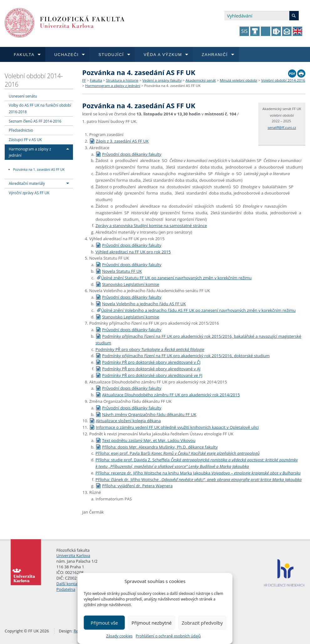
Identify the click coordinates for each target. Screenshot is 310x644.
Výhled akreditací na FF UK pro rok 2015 (133, 252)
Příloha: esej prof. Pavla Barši (178, 453)
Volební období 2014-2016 (34, 80)
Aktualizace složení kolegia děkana (125, 421)
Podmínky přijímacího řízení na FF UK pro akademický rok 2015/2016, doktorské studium (183, 356)
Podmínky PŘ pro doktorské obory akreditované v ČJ (148, 362)
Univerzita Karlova (73, 555)
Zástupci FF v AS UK (25, 139)
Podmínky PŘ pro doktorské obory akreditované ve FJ (149, 375)
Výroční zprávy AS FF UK (29, 193)
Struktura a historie (122, 80)
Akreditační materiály (27, 183)
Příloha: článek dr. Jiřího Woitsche (199, 479)
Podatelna (66, 589)
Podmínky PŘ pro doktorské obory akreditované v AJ (148, 369)
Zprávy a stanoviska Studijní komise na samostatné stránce (151, 226)
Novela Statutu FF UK (119, 271)
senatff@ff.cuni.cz (282, 127)
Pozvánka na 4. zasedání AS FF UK (172, 86)
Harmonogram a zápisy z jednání (113, 86)
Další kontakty (70, 584)
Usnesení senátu (23, 96)
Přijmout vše (104, 623)
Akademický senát (201, 80)
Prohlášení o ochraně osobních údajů (168, 636)
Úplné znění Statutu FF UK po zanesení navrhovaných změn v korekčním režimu (176, 278)
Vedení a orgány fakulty (162, 80)
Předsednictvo (21, 130)
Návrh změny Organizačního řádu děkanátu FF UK (146, 414)
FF (84, 80)
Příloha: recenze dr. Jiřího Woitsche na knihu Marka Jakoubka (198, 473)
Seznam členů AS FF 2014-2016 (35, 121)
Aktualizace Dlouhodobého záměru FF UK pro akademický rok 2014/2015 (168, 395)
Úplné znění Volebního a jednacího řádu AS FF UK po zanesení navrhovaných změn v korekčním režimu (198, 310)
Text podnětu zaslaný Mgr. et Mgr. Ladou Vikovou (145, 440)
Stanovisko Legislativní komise (127, 284)
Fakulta (96, 80)
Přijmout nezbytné (152, 623)
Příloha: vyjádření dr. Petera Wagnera (134, 486)
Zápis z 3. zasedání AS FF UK (119, 141)
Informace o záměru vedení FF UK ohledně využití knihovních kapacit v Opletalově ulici (174, 427)
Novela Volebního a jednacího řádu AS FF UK (141, 304)
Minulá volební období (239, 80)
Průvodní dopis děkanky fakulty (128, 154)
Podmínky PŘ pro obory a (150, 349)
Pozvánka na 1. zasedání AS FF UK (39, 170)
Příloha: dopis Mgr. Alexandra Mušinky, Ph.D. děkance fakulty (157, 447)
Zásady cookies (119, 636)
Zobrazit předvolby (202, 623)
